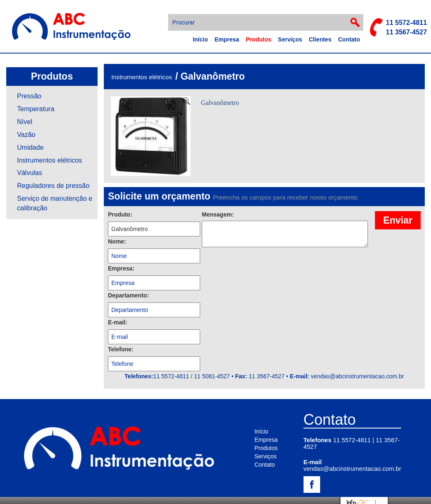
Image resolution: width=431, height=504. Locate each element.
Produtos (258, 39)
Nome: (117, 241)
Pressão (29, 96)
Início (200, 39)
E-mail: (118, 322)
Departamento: (129, 295)
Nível (24, 122)
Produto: (120, 214)
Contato (349, 39)
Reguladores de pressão (53, 186)
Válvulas (29, 173)
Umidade (30, 147)
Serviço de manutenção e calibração (55, 203)
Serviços (290, 39)
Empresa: (121, 268)
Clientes (320, 39)
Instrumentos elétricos (50, 160)
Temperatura (36, 109)
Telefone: (121, 349)
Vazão (26, 135)
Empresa (227, 39)
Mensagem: (218, 214)
